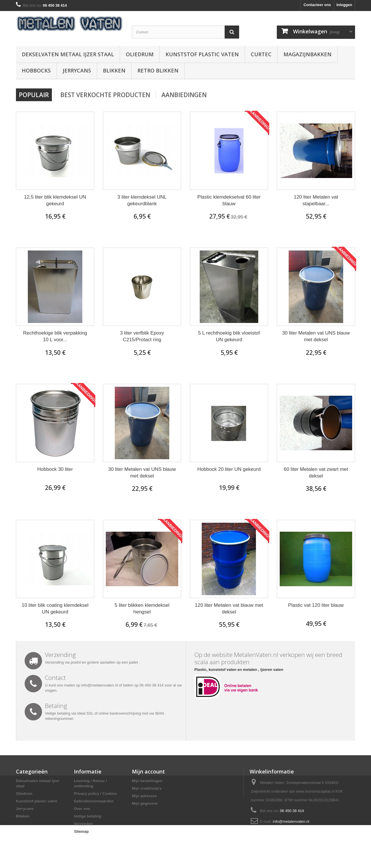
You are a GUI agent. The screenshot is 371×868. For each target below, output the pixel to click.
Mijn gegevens (145, 803)
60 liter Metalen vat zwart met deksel (316, 473)
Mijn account (148, 771)
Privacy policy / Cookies (96, 794)
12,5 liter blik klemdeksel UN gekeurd (55, 200)
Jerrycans (77, 70)
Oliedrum (140, 54)
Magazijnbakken (308, 54)
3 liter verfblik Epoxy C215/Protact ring (142, 336)
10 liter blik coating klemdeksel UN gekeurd (55, 609)
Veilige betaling (88, 816)
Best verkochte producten (105, 95)
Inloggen (344, 5)
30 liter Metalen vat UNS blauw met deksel (316, 336)
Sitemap (81, 831)
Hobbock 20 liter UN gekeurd (229, 469)
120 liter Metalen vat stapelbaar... (316, 200)
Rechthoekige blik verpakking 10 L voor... (55, 336)
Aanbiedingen (184, 95)
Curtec (261, 54)
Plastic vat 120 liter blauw (316, 605)
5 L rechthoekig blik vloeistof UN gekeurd (229, 336)
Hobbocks (36, 70)
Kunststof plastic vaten (202, 54)
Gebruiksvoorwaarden (94, 801)
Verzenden (83, 824)
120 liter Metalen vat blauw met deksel (229, 609)
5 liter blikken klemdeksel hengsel (142, 609)
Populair (34, 95)
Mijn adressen (144, 796)
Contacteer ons (317, 5)
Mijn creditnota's (147, 788)
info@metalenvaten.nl (291, 821)
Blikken (114, 70)
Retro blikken (158, 70)
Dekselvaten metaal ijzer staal (68, 54)
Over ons (82, 809)
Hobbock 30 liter (55, 469)
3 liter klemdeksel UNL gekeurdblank (142, 200)
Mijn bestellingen (147, 781)
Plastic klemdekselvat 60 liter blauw (229, 200)
